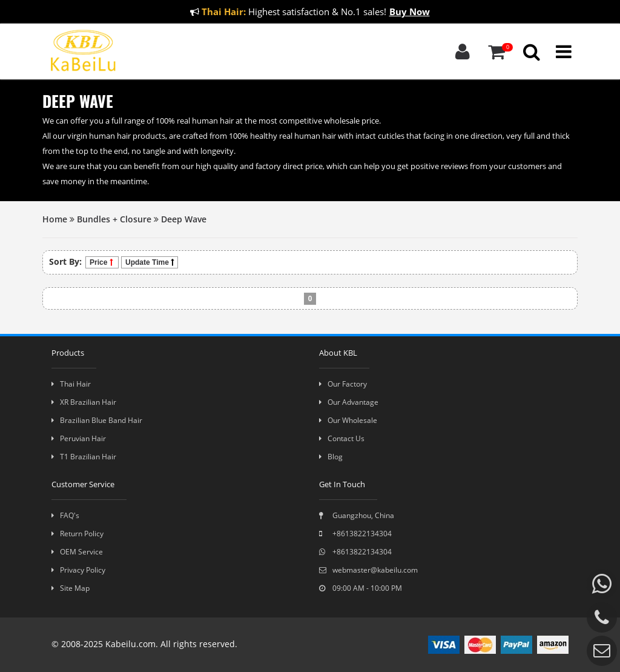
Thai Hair (71, 384)
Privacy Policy (78, 570)
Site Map (71, 588)
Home (55, 219)
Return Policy (77, 534)
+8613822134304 (355, 534)
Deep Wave (184, 219)
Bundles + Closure (114, 219)
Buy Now (410, 12)
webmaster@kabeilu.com (368, 570)
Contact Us (342, 438)
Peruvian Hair (79, 438)
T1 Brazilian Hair (84, 457)
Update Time (150, 262)
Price (102, 262)
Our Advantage (349, 402)
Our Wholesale (348, 420)
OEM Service (77, 552)
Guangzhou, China (357, 515)
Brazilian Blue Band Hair (97, 420)
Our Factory (343, 384)
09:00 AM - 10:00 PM (361, 588)
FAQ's (65, 515)
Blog (331, 457)
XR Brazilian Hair (84, 402)
